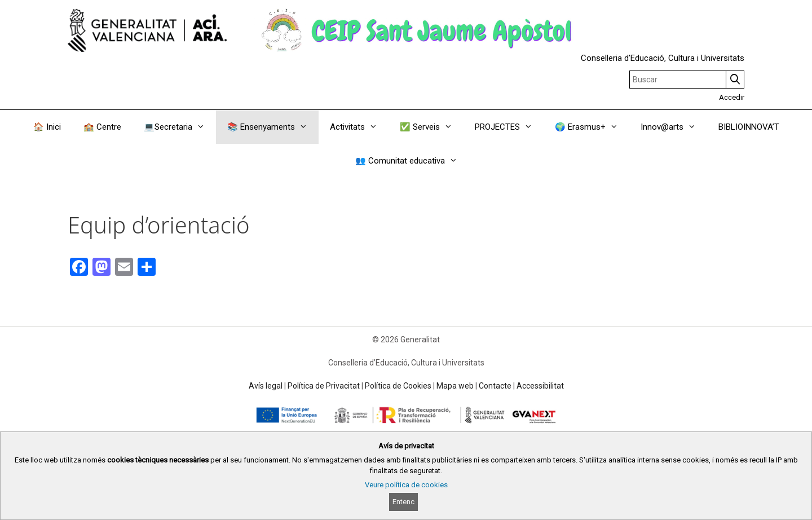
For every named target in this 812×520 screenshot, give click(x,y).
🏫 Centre (102, 127)
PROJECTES (509, 127)
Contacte (495, 386)
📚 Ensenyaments (273, 127)
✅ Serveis (432, 127)
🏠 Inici (47, 127)
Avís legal (266, 386)
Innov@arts (674, 127)
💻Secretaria (180, 127)
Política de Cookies (398, 386)
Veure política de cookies (406, 485)
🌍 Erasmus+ (592, 127)
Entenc (403, 502)
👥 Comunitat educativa (412, 161)
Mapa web (455, 386)
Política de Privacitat (324, 386)
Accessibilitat (540, 386)
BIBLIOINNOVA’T (749, 127)
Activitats (359, 127)
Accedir (732, 97)
